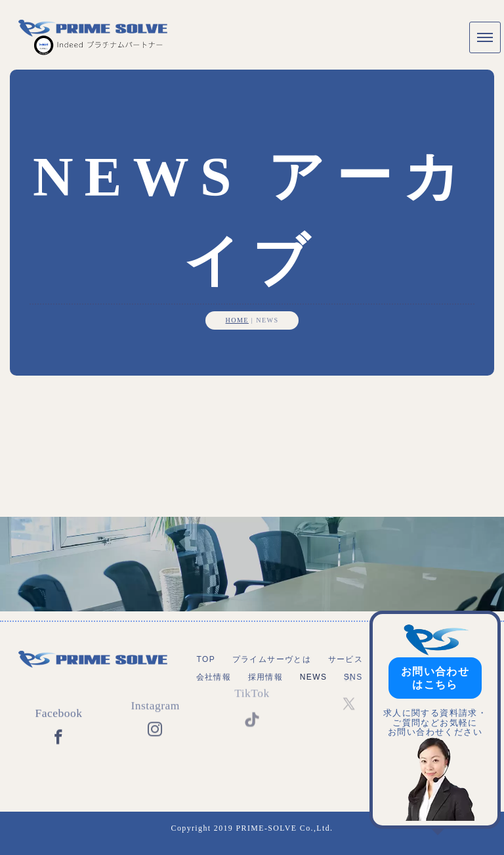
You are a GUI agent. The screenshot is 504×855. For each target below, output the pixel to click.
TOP (206, 659)
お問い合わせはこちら (435, 678)
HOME (237, 320)
